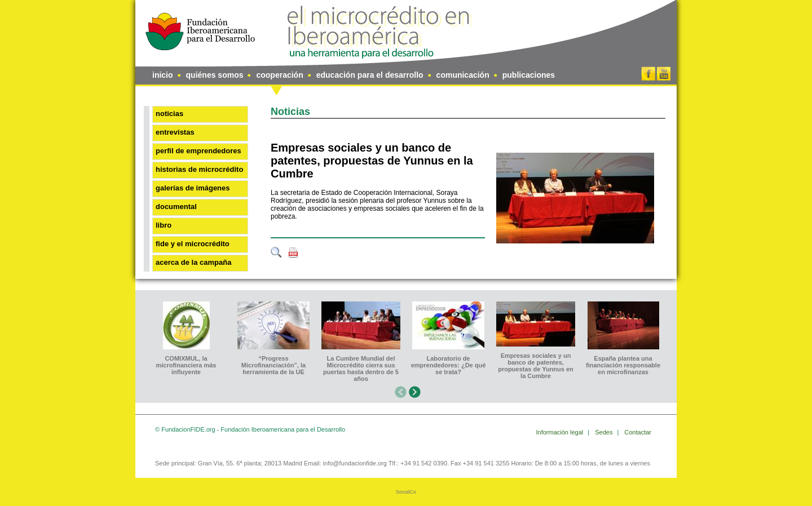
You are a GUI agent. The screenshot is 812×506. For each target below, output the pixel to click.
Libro (164, 225)
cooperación (279, 75)
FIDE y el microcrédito (193, 244)
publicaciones (529, 75)
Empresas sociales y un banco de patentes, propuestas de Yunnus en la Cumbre (372, 161)
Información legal (561, 432)
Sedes (604, 432)
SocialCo (406, 492)
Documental (176, 207)
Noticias (169, 114)
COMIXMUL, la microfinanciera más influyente (186, 365)
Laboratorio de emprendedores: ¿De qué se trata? (449, 365)
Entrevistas (175, 132)
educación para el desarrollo (370, 75)
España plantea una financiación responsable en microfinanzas (623, 365)
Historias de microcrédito (199, 169)
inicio (163, 75)
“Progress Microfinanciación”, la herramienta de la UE (273, 365)
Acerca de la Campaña (193, 262)
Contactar (638, 432)
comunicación (463, 75)
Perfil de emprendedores (198, 151)
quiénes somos (215, 75)
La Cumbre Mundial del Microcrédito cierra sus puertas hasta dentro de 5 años (361, 369)
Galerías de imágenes (193, 188)
